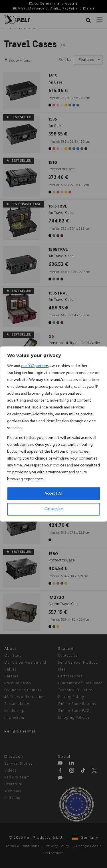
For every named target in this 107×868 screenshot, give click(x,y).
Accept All (53, 494)
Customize (54, 509)
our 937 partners (35, 366)
